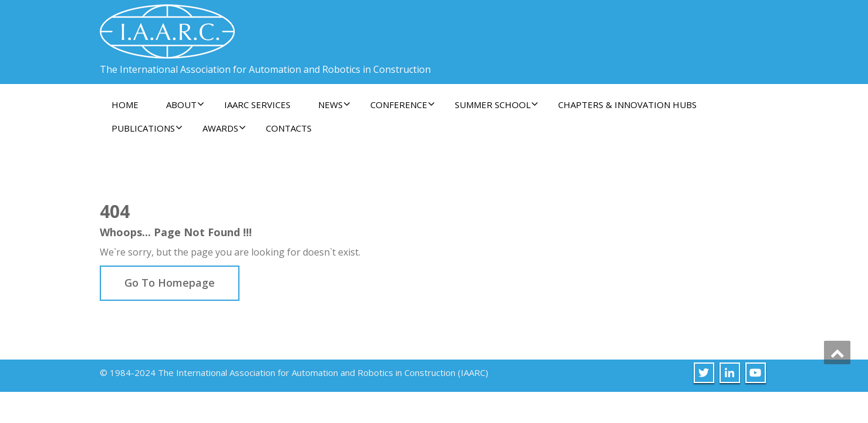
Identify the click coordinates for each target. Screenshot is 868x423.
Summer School (497, 105)
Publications (147, 128)
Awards (224, 128)
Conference (403, 105)
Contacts (289, 128)
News (334, 105)
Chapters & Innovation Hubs (627, 105)
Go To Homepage (170, 283)
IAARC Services (257, 105)
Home (125, 105)
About (185, 105)
